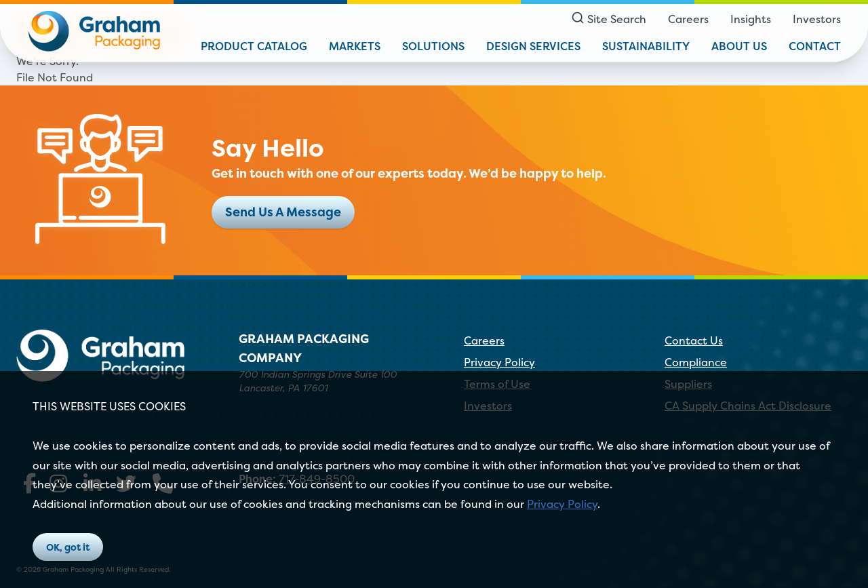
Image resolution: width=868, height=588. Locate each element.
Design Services (533, 46)
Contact (815, 46)
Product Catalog (254, 46)
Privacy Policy (562, 504)
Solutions (433, 46)
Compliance (696, 362)
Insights (751, 19)
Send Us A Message (283, 212)
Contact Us (694, 340)
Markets (355, 46)
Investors (817, 19)
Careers (688, 19)
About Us (739, 46)
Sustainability (646, 46)
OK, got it (68, 547)
